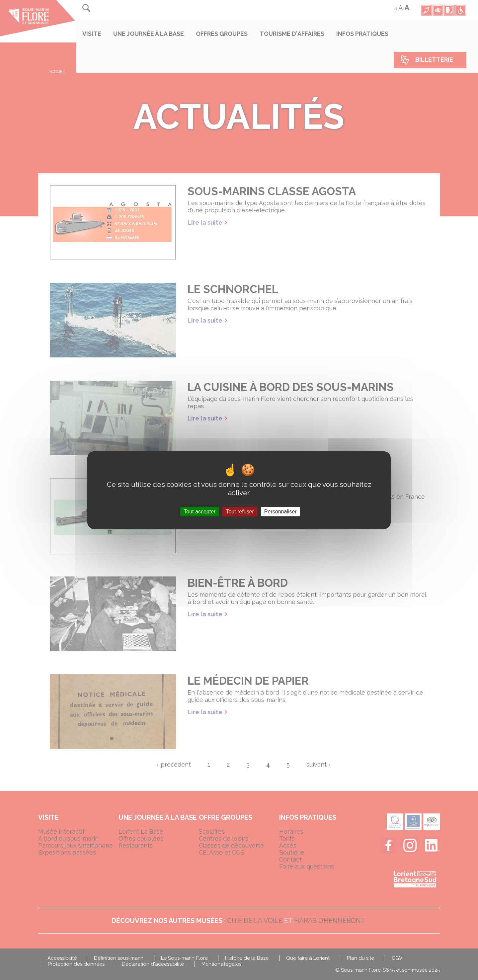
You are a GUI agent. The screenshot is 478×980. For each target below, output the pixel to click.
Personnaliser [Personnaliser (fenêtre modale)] (280, 511)
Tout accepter (199, 511)
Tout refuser (240, 511)
